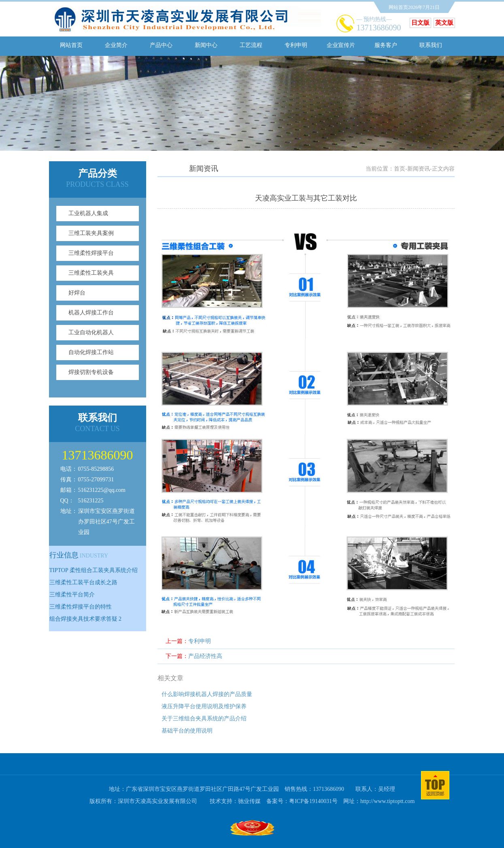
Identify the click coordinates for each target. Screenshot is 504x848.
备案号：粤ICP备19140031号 (302, 801)
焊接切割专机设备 (91, 372)
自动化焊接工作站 (91, 352)
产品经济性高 (205, 656)
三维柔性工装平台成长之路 (83, 582)
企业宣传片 (341, 45)
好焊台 (77, 293)
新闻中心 (206, 45)
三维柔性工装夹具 (91, 273)
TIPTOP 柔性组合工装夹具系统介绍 (94, 570)
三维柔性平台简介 (72, 595)
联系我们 (431, 45)
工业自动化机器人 (91, 332)
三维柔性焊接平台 (91, 253)
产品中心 (161, 45)
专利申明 (296, 45)
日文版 (420, 23)
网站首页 (71, 45)
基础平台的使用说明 (187, 731)
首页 (400, 169)
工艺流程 (251, 45)
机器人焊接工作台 (91, 313)
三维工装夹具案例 (91, 233)
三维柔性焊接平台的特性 (81, 607)
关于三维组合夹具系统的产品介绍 (204, 719)
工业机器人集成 (88, 213)
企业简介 (116, 45)
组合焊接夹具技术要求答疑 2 (86, 619)
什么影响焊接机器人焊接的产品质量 (207, 694)
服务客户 (386, 45)
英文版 (444, 23)
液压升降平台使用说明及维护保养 (204, 706)
